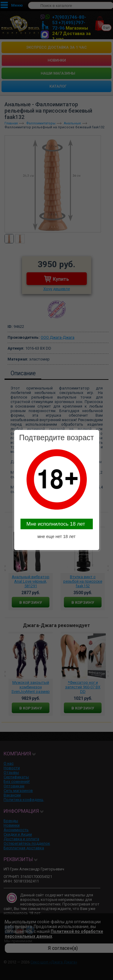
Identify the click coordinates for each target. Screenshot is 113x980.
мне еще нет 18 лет (56, 536)
